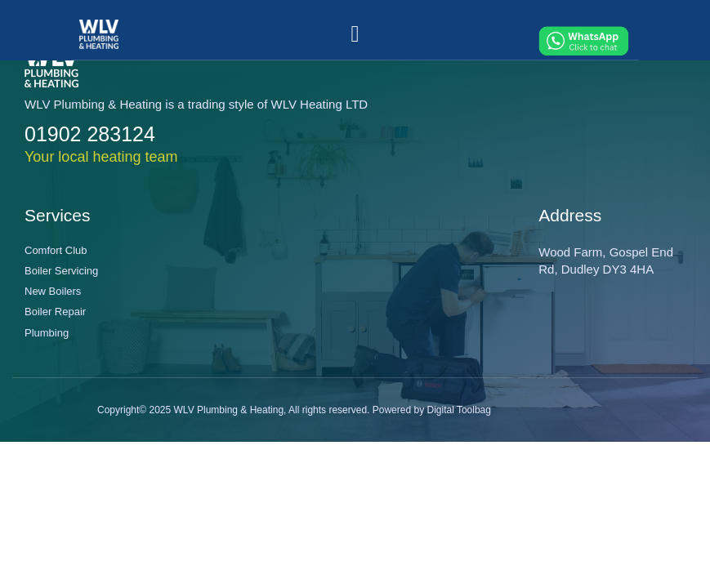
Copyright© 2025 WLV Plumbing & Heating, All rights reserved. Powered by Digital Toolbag (294, 410)
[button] (355, 34)
